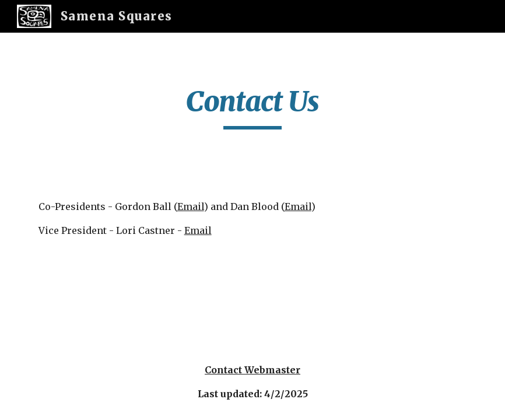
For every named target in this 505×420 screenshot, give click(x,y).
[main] (253, 107)
